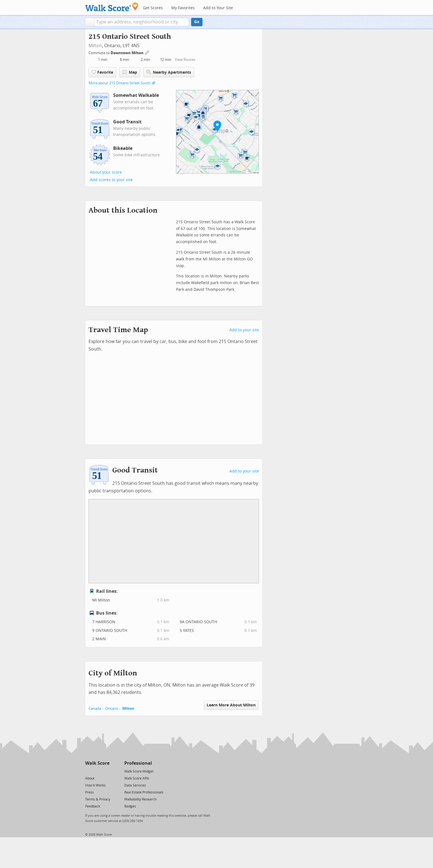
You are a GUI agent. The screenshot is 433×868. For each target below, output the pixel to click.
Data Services (135, 785)
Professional (138, 763)
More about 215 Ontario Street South (120, 83)
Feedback (93, 806)
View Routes (185, 60)
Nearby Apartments (169, 72)
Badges (130, 806)
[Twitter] (88, 771)
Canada (95, 708)
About (90, 778)
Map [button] (130, 72)
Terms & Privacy (98, 799)
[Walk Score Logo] (112, 7)
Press (90, 792)
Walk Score (97, 763)
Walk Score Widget (139, 771)
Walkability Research (140, 799)
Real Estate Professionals (144, 792)
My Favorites (183, 8)
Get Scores (153, 8)
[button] (90, 22)
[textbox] (141, 22)
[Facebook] (97, 771)
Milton (95, 46)
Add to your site (244, 330)
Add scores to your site (111, 180)
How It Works (95, 785)
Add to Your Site (218, 8)
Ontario (112, 708)
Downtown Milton (128, 53)
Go (197, 22)
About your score (106, 172)
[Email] (106, 771)
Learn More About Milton (231, 705)
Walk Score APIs (137, 778)
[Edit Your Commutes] (147, 52)
